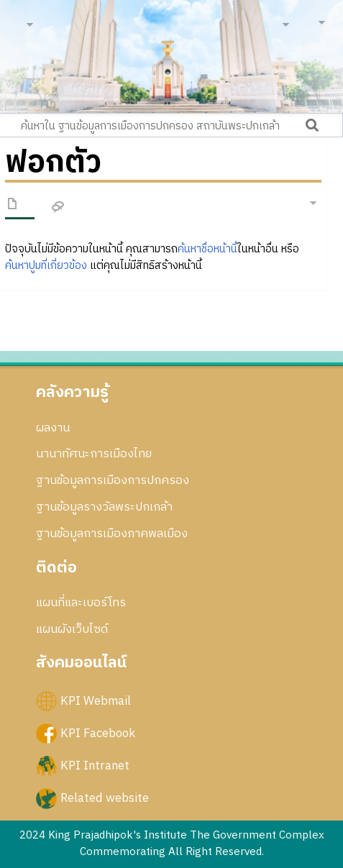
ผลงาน (53, 428)
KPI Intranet (95, 766)
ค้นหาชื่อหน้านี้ (207, 249)
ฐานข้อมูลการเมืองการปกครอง (113, 480)
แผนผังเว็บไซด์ (72, 629)
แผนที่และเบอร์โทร (81, 603)
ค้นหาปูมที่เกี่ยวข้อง (46, 266)
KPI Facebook (98, 733)
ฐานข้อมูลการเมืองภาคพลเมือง (112, 534)
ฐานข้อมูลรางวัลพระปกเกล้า (104, 507)
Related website (105, 798)
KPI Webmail (96, 700)
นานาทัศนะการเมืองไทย (94, 454)
